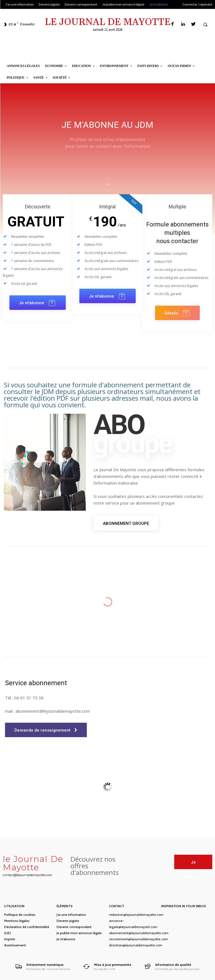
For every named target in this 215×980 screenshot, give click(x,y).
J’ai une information (71, 915)
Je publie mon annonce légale (79, 933)
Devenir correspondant (74, 927)
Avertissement (15, 945)
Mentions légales (17, 921)
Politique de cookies (20, 915)
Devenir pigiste (68, 921)
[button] (205, 24)
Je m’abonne (66, 939)
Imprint (10, 939)
